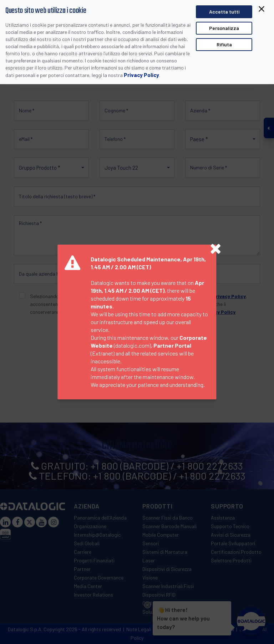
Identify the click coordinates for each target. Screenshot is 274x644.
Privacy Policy (141, 75)
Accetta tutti (224, 12)
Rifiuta (224, 44)
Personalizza (224, 28)
